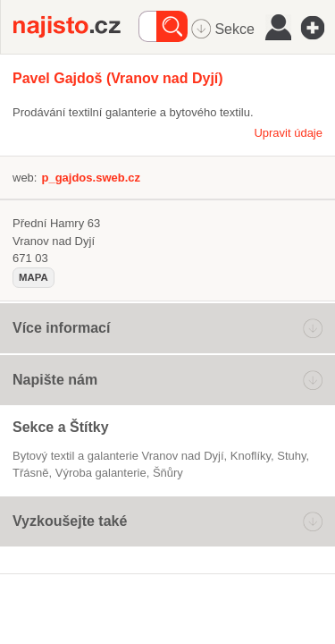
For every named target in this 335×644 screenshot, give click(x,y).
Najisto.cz (76, 27)
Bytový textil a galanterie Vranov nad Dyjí (118, 456)
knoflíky (251, 456)
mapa (33, 277)
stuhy (291, 456)
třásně (30, 473)
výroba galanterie (101, 473)
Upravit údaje (288, 133)
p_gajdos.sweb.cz (91, 178)
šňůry (168, 473)
